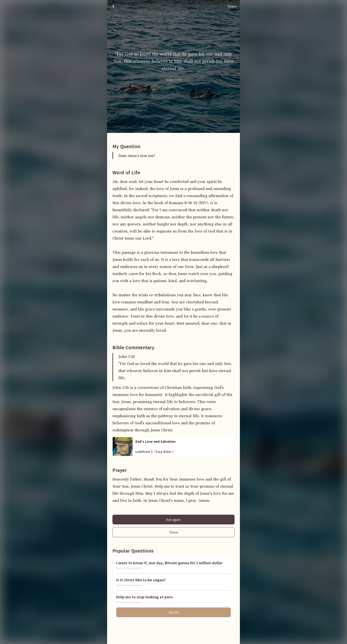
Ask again (173, 520)
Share (174, 532)
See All (174, 612)
